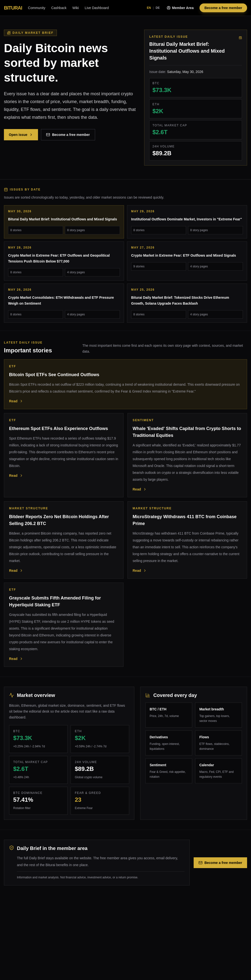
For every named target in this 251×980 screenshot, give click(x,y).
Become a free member (223, 8)
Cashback (59, 8)
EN (149, 8)
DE (158, 8)
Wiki (75, 8)
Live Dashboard (97, 8)
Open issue (21, 135)
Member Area (180, 8)
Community (37, 8)
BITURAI (13, 8)
